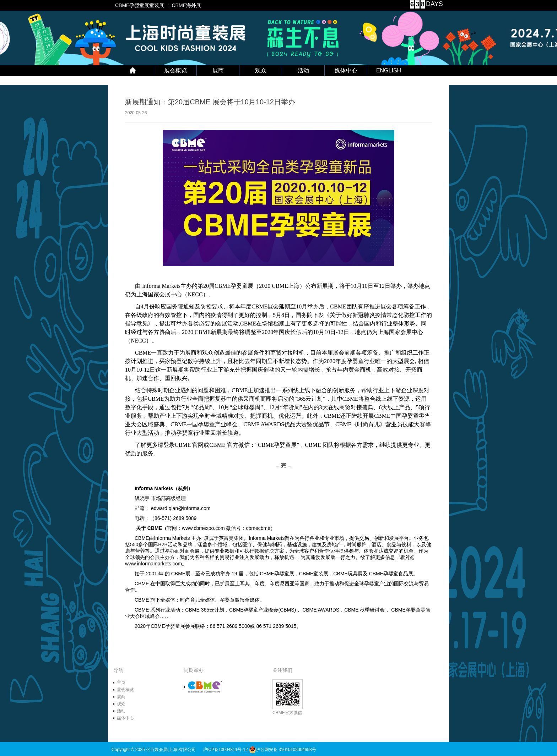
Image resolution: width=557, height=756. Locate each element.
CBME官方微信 (288, 697)
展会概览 (175, 70)
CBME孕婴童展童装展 (140, 5)
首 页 (133, 71)
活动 (303, 70)
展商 (218, 70)
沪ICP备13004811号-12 (225, 750)
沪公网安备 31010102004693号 (283, 750)
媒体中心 (346, 70)
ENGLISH (389, 70)
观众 (261, 70)
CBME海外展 (186, 5)
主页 (121, 683)
